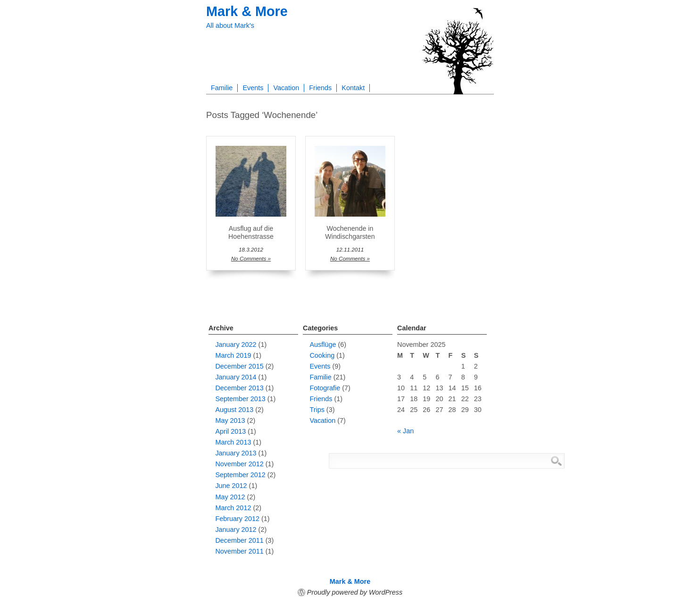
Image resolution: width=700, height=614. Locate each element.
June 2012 (231, 486)
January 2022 (236, 345)
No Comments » (251, 258)
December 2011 (239, 540)
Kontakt (353, 88)
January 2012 (236, 530)
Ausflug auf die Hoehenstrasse (251, 232)
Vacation (286, 88)
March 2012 (233, 508)
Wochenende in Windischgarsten (350, 232)
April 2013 (230, 431)
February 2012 (237, 519)
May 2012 (230, 497)
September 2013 (240, 399)
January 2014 (236, 377)
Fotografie (325, 388)
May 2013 (230, 421)
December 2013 (239, 388)
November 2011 (239, 551)
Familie (222, 88)
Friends (320, 88)
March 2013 (233, 442)
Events (253, 88)
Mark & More (247, 11)
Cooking (322, 355)
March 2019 (233, 355)
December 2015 (239, 366)
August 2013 (234, 410)
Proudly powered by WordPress (355, 592)
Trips (317, 410)
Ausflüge (323, 345)
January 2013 (236, 453)
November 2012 (239, 464)
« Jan (405, 431)
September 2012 (240, 475)
